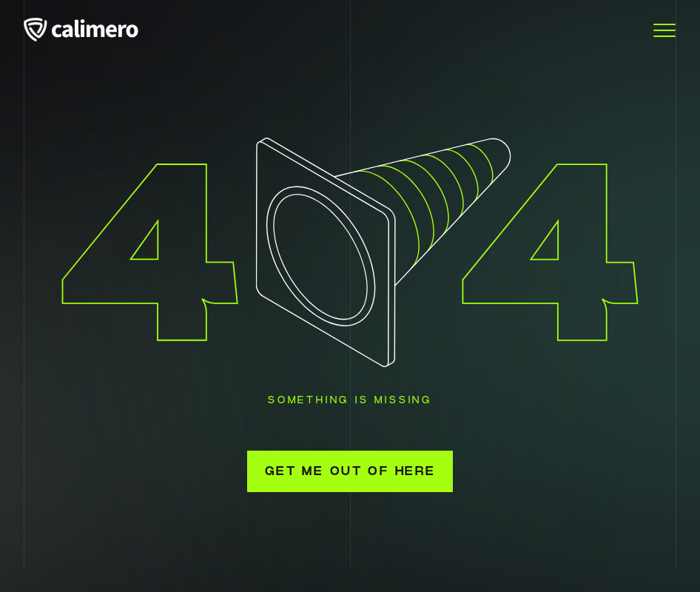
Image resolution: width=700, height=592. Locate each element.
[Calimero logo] (90, 31)
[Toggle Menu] (664, 31)
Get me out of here (350, 471)
